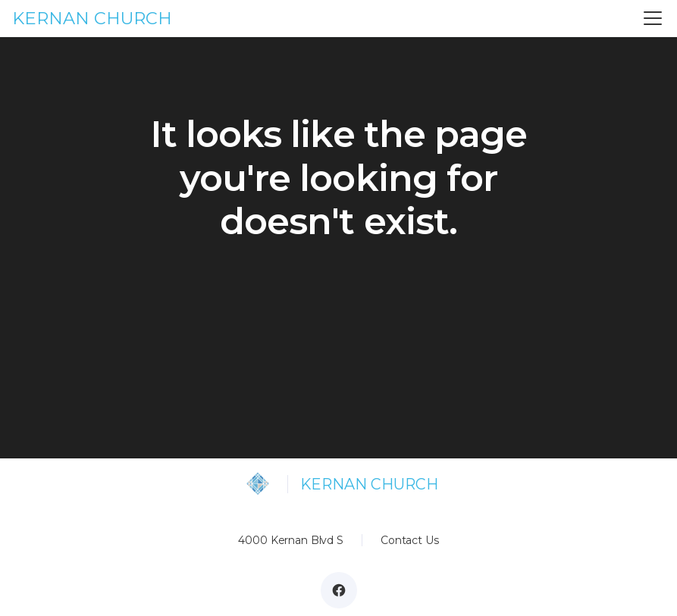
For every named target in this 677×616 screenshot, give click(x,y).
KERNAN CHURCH (92, 18)
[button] (650, 18)
